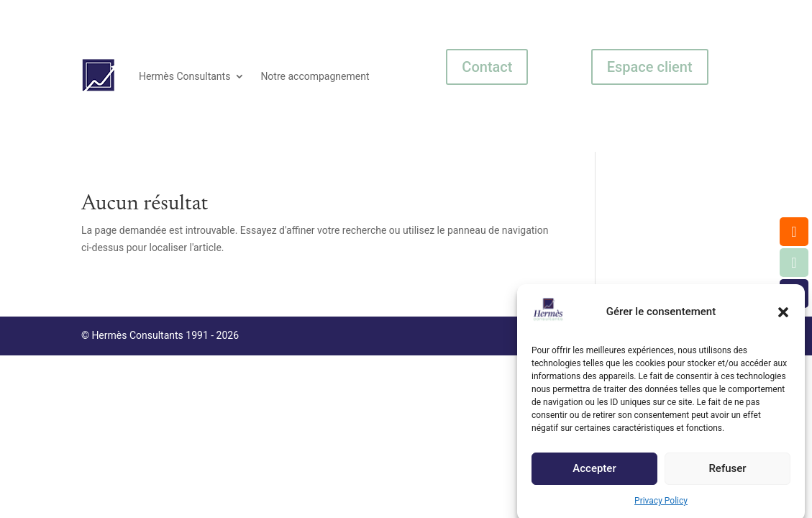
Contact (487, 67)
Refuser (727, 472)
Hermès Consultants (184, 76)
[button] (783, 316)
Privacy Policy (661, 504)
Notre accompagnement (315, 76)
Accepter (594, 472)
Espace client (650, 67)
